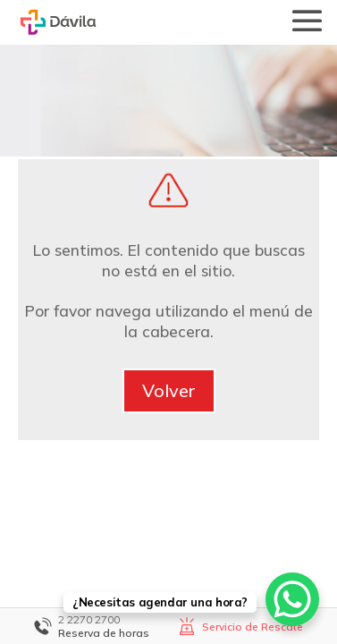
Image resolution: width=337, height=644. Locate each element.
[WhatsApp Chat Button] (292, 599)
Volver (169, 390)
